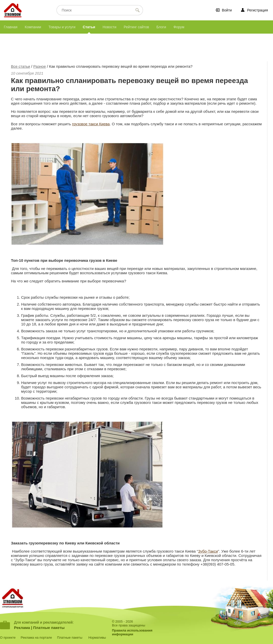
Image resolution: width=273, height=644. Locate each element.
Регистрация (257, 10)
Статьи (89, 27)
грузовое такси (86, 124)
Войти (227, 10)
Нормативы (97, 638)
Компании (33, 27)
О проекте (8, 638)
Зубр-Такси (208, 551)
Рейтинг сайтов (136, 27)
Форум (179, 27)
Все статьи (20, 66)
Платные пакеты (49, 628)
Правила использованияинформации (132, 632)
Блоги (161, 27)
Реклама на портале (36, 638)
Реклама (22, 628)
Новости (109, 27)
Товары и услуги (62, 27)
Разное (40, 66)
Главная (11, 27)
